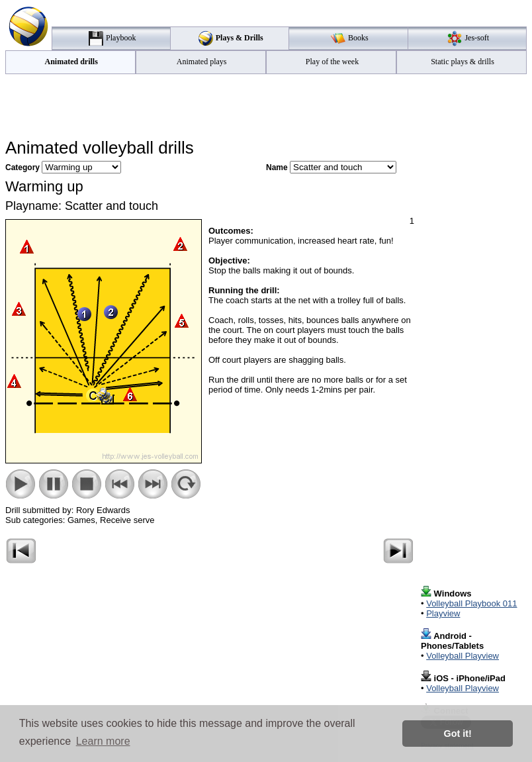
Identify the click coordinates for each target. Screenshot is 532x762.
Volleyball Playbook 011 (471, 603)
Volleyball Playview (463, 656)
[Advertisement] (266, 107)
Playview (443, 613)
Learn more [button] (103, 741)
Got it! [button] (458, 734)
